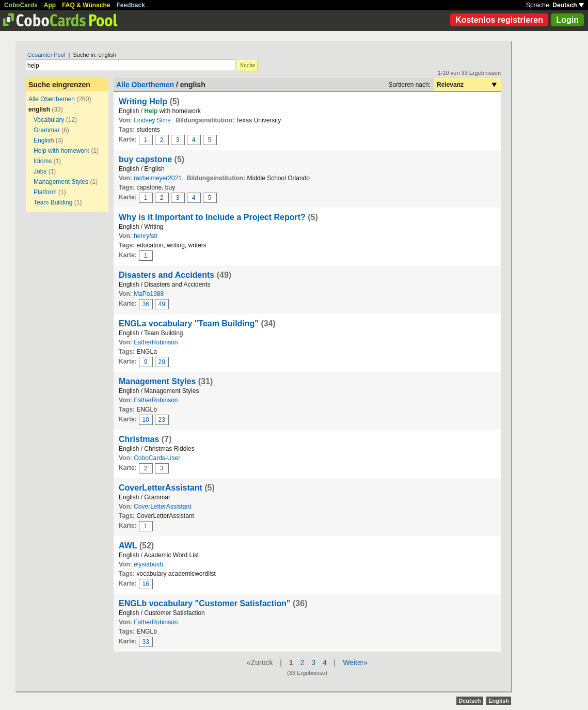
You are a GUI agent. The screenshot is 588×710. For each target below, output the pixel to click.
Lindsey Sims (152, 120)
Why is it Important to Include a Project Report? (212, 217)
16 (146, 584)
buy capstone (145, 159)
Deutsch (568, 5)
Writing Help (143, 101)
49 (162, 304)
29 (162, 362)
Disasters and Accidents (166, 275)
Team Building (53, 202)
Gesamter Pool (46, 55)
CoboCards (21, 5)
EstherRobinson (156, 342)
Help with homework (61, 151)
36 (146, 304)
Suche (248, 65)
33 (146, 642)
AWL (128, 546)
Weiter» (355, 662)
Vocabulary (49, 120)
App (50, 5)
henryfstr (146, 236)
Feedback (131, 5)
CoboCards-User (157, 458)
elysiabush (148, 564)
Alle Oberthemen (52, 99)
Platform (45, 192)
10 (146, 420)
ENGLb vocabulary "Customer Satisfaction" (205, 603)
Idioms (43, 161)
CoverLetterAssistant (161, 488)
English (44, 140)
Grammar (47, 130)
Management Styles (61, 182)
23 (162, 420)
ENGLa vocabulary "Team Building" (189, 324)
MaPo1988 (149, 294)
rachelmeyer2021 (158, 178)
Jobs (40, 171)
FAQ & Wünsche (86, 5)
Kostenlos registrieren (499, 20)
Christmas (139, 439)
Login (567, 20)
